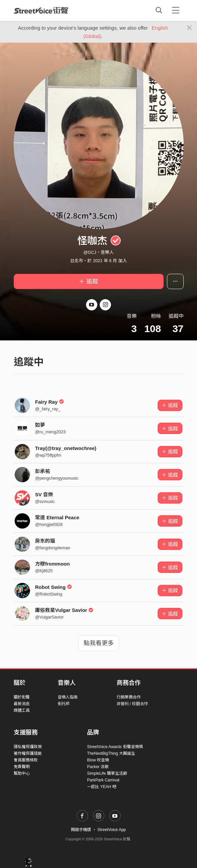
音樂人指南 (68, 697)
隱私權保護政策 (28, 747)
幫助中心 (22, 773)
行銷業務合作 (129, 697)
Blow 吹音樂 (98, 760)
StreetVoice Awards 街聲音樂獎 (115, 747)
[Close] (189, 28)
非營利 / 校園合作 (132, 704)
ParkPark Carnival (103, 780)
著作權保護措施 (28, 753)
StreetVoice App (111, 830)
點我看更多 (99, 643)
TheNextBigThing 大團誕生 (111, 753)
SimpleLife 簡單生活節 (107, 773)
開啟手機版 (81, 830)
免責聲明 (22, 767)
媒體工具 (22, 710)
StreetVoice (41, 10)
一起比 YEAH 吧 (101, 787)
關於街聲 (22, 697)
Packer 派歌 (98, 767)
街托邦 (64, 704)
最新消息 (22, 704)
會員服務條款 (26, 760)
